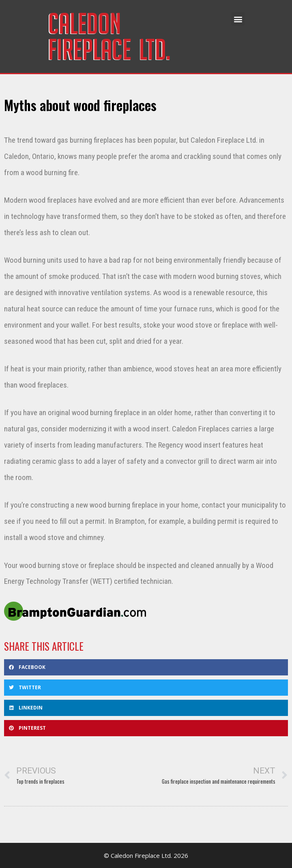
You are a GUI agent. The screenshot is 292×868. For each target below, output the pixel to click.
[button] (238, 19)
